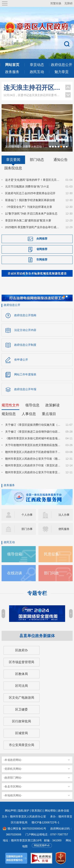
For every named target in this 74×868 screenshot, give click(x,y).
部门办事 (27, 529)
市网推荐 (42, 260)
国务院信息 (13, 168)
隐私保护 (24, 811)
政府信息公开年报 (25, 389)
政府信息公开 (12, 305)
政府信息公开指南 (25, 315)
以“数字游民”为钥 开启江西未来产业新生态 (31, 214)
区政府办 (22, 650)
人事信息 (29, 414)
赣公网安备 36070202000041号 (27, 829)
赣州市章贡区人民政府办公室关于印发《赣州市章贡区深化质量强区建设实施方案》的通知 (33, 459)
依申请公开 (21, 360)
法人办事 (64, 515)
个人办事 (27, 515)
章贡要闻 (13, 160)
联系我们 (37, 811)
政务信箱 (64, 811)
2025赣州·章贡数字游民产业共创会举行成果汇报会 (33, 227)
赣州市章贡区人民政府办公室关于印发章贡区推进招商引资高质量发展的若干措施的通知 (33, 472)
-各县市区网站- (13, 786)
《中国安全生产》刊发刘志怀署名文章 (29, 207)
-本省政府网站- (13, 760)
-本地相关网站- (13, 795)
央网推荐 (42, 239)
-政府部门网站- (13, 778)
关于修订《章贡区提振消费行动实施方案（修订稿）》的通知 (33, 425)
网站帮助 (50, 811)
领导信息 (32, 405)
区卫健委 (22, 709)
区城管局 (22, 733)
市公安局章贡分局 (22, 745)
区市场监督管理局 (22, 662)
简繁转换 (56, 3)
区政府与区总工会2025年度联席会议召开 (30, 193)
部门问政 (52, 573)
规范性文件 (10, 405)
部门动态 (37, 160)
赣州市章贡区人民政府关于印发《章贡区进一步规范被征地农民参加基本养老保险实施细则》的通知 (33, 465)
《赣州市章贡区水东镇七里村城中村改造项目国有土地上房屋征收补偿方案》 (33, 438)
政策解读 (52, 405)
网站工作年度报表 (25, 374)
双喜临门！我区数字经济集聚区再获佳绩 (30, 200)
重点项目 (49, 414)
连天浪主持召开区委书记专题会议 (32, 88)
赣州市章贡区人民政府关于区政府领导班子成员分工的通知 (33, 452)
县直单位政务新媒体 (37, 636)
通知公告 (61, 160)
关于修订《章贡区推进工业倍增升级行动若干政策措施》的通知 (33, 432)
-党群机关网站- (13, 769)
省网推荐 (42, 249)
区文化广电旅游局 (22, 698)
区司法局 (22, 686)
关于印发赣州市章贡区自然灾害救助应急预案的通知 (33, 445)
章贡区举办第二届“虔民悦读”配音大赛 (28, 220)
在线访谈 (15, 573)
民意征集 (52, 554)
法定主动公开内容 (25, 330)
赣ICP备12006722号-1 (45, 822)
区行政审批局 (22, 721)
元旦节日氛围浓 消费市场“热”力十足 (27, 187)
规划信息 (9, 414)
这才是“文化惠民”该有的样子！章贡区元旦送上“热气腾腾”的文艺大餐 (33, 180)
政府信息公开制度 (25, 345)
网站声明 (10, 811)
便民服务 (64, 529)
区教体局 (22, 674)
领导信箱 (15, 554)
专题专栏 (37, 593)
